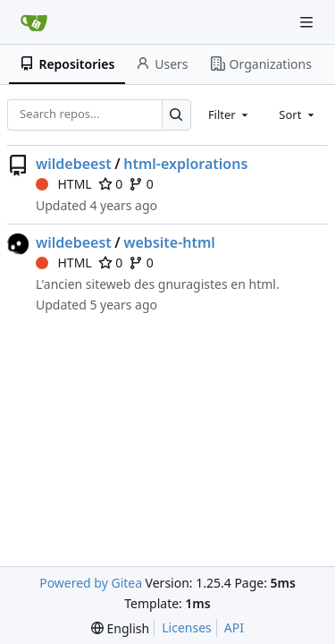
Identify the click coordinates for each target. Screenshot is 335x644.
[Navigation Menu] (308, 22)
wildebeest (74, 164)
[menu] (120, 628)
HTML (64, 184)
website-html (169, 242)
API (234, 627)
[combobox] (230, 114)
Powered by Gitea (91, 583)
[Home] (34, 22)
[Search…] (176, 115)
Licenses (187, 627)
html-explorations (185, 164)
